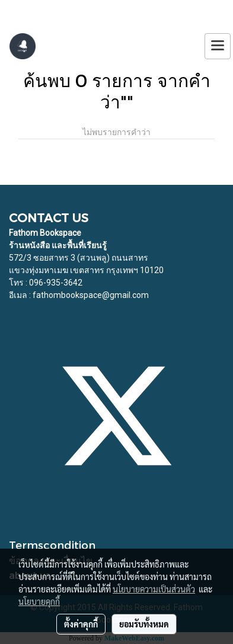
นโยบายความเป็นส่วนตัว (154, 589)
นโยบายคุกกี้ (39, 601)
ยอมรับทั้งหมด (144, 624)
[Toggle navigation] (218, 46)
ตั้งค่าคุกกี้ (81, 624)
